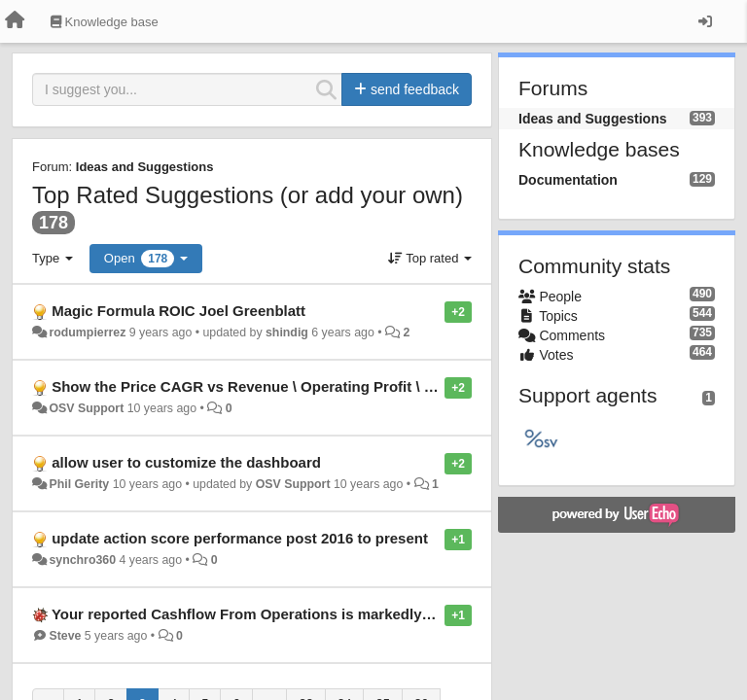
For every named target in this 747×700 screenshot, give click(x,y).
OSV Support (86, 408)
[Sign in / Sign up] (705, 21)
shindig (287, 332)
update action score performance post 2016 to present (240, 538)
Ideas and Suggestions (145, 167)
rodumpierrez (87, 332)
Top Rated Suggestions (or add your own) (248, 195)
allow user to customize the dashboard (186, 462)
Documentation (568, 180)
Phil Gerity (79, 484)
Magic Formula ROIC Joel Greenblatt (178, 311)
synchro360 (82, 560)
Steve (65, 636)
